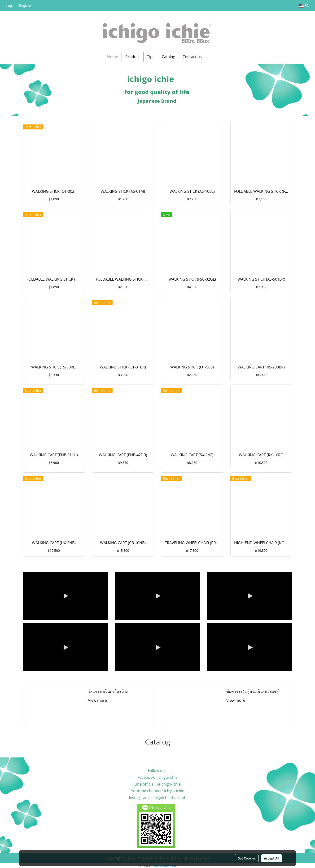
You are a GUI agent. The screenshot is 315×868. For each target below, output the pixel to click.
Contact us (192, 57)
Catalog (168, 57)
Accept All (272, 858)
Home (113, 57)
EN (304, 6)
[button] (210, 57)
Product (133, 57)
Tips (151, 57)
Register (26, 6)
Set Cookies (247, 858)
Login (10, 6)
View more (98, 700)
